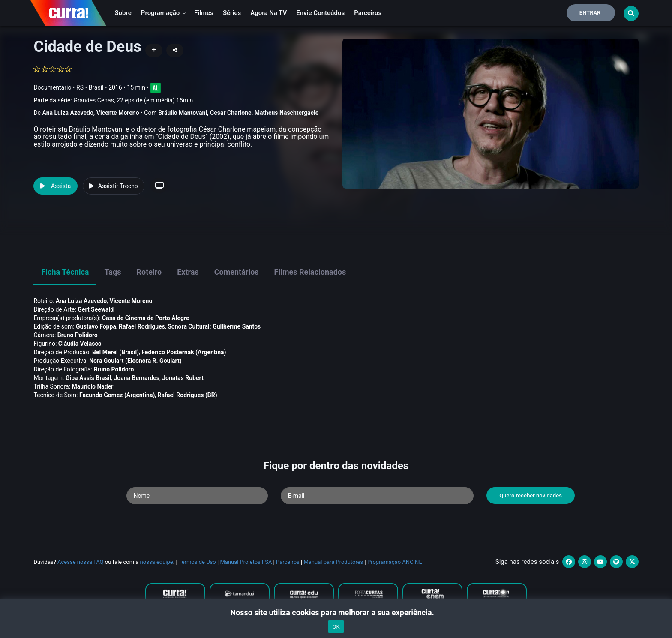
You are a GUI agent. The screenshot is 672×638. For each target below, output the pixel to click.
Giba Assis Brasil (88, 378)
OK (336, 627)
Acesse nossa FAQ (81, 562)
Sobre (123, 13)
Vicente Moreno (118, 113)
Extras (188, 272)
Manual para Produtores (333, 562)
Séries (232, 13)
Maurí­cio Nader (93, 386)
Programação (163, 13)
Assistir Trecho (114, 186)
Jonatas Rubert (183, 378)
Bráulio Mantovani (183, 113)
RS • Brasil (90, 87)
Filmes (204, 13)
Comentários (237, 272)
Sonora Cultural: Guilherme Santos (214, 326)
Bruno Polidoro (78, 335)
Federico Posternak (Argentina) (184, 352)
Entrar (590, 13)
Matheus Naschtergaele (287, 113)
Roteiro (149, 272)
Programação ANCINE (395, 562)
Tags (112, 272)
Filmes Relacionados (310, 272)
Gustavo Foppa (96, 326)
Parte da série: (113, 100)
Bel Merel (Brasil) (115, 352)
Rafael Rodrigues (142, 326)
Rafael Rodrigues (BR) (187, 395)
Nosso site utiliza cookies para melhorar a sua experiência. (336, 613)
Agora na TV (268, 13)
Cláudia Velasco (80, 344)
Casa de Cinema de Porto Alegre (146, 318)
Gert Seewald (96, 309)
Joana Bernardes (136, 378)
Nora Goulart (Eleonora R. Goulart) (135, 361)
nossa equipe (157, 562)
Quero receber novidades (531, 496)
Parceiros (368, 13)
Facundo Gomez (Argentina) (117, 395)
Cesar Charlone (231, 113)
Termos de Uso (197, 562)
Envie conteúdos (320, 13)
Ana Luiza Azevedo (67, 113)
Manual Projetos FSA (246, 562)
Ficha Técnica (65, 272)
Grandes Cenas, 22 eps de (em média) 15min (133, 100)
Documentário (52, 87)
